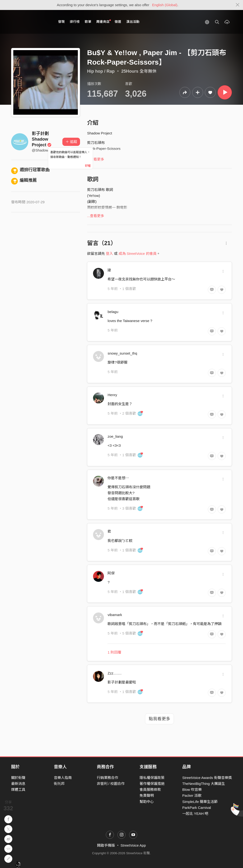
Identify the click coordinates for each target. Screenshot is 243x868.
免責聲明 (147, 795)
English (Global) (165, 5)
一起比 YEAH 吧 (195, 813)
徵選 (118, 22)
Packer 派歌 (192, 795)
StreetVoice (31, 22)
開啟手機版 (106, 845)
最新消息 (18, 784)
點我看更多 (159, 719)
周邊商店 (104, 21)
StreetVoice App (133, 845)
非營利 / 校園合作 (111, 784)
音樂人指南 (63, 778)
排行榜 (75, 22)
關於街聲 (18, 778)
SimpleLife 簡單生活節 (200, 802)
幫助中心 (147, 802)
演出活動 (133, 22)
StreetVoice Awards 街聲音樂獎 (207, 778)
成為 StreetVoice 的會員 (138, 254)
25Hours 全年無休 (139, 71)
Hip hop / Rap (101, 71)
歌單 (88, 22)
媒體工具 (18, 790)
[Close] (238, 5)
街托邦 (59, 784)
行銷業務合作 (107, 778)
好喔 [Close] (88, 166)
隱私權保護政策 (152, 778)
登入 (109, 254)
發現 (61, 22)
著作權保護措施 (152, 784)
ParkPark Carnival (197, 808)
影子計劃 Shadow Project (42, 139)
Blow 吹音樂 (192, 790)
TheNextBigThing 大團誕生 (204, 784)
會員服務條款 (150, 790)
